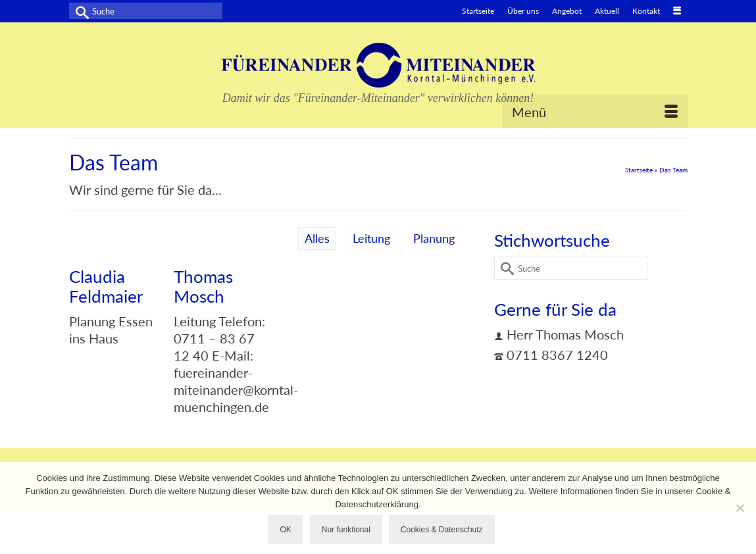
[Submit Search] (79, 11)
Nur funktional (346, 530)
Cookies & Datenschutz (442, 530)
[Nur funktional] (740, 508)
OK (285, 530)
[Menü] (595, 112)
